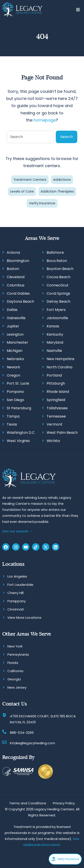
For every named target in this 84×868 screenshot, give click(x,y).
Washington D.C (21, 433)
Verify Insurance (42, 203)
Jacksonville (57, 318)
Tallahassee (57, 408)
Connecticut (58, 285)
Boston (13, 269)
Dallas (12, 310)
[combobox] (30, 137)
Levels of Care (22, 191)
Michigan (15, 351)
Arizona (13, 252)
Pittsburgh (56, 383)
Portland (54, 375)
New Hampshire (60, 359)
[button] (78, 10)
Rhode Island (58, 392)
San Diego (15, 400)
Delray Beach (58, 301)
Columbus (16, 285)
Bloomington (18, 261)
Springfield (56, 400)
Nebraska (15, 359)
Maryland (55, 342)
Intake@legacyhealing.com (32, 743)
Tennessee (56, 416)
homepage (45, 120)
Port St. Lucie (18, 383)
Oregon (13, 375)
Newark (13, 367)
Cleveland (16, 277)
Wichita (53, 441)
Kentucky (55, 334)
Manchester (17, 342)
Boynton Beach (60, 269)
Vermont (55, 424)
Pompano (15, 392)
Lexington (15, 334)
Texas (12, 424)
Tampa (13, 416)
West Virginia (18, 441)
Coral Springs (58, 293)
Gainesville (16, 318)
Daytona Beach (20, 301)
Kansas (53, 326)
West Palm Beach (62, 433)
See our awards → (17, 531)
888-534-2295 (22, 733)
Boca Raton (57, 261)
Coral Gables (18, 293)
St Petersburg (19, 408)
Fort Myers (56, 310)
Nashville (54, 351)
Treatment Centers (30, 179)
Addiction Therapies (57, 191)
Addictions (62, 179)
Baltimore (55, 252)
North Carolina (59, 367)
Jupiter (13, 326)
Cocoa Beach (58, 277)
